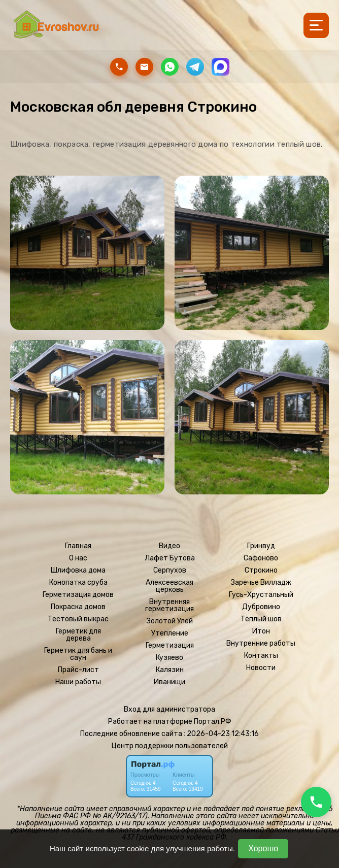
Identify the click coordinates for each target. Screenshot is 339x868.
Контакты (261, 656)
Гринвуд (261, 546)
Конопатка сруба (78, 583)
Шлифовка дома (78, 571)
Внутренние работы (261, 644)
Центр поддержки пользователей (170, 746)
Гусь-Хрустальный (261, 595)
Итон (261, 631)
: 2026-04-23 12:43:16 (221, 734)
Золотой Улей (170, 621)
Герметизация (170, 646)
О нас (78, 558)
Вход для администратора (169, 709)
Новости (261, 668)
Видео (169, 546)
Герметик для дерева (78, 635)
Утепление (170, 633)
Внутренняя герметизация (169, 606)
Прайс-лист (78, 670)
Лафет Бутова (170, 558)
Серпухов (170, 571)
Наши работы (78, 682)
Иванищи (169, 682)
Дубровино (261, 607)
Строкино (261, 571)
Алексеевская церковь (169, 586)
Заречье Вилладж (261, 583)
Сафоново (261, 558)
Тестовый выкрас (78, 619)
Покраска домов (78, 607)
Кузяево (169, 658)
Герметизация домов (78, 595)
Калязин (170, 670)
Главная (78, 546)
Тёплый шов (261, 619)
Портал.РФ (213, 722)
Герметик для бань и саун (78, 654)
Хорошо (263, 848)
